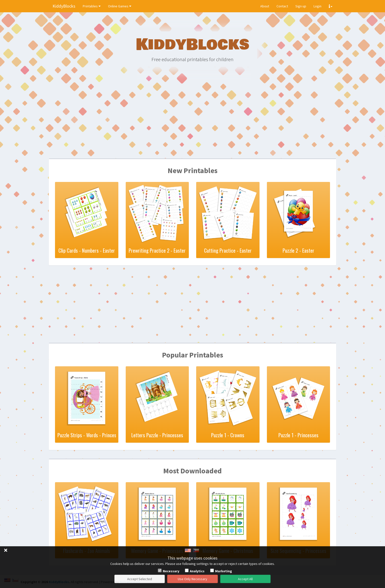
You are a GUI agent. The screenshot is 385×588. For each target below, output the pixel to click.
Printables (92, 6)
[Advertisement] (192, 120)
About (265, 6)
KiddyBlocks (64, 6)
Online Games (120, 6)
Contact (282, 6)
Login (317, 6)
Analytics (197, 571)
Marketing (224, 571)
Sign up (301, 6)
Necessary (171, 571)
